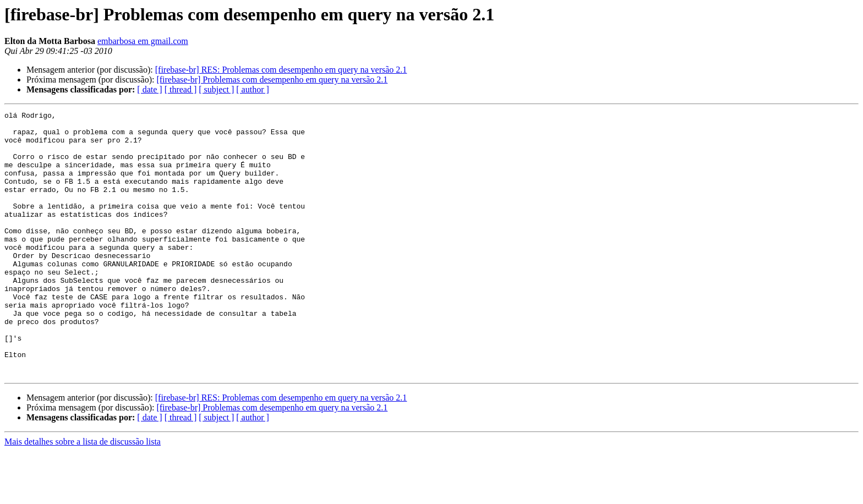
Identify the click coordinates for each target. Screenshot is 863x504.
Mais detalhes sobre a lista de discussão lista (83, 494)
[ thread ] (181, 89)
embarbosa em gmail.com (143, 41)
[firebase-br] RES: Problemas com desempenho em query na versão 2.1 (281, 70)
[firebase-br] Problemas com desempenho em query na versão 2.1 (272, 80)
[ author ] (253, 89)
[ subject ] (216, 89)
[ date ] (149, 89)
